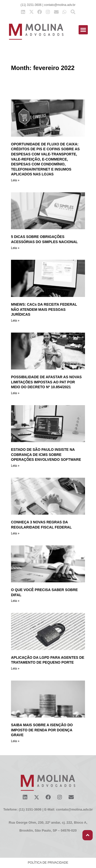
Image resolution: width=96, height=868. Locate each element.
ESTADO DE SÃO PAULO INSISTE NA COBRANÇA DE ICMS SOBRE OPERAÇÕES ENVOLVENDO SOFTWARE (46, 455)
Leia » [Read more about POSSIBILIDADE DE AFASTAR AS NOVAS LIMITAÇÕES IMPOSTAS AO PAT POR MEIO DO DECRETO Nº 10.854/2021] (15, 393)
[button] (83, 30)
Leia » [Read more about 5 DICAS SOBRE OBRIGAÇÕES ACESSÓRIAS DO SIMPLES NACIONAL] (15, 248)
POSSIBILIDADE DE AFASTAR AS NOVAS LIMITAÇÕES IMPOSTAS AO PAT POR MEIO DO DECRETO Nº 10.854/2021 (46, 382)
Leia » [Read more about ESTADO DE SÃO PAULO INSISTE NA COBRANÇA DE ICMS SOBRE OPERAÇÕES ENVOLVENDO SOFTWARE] (15, 466)
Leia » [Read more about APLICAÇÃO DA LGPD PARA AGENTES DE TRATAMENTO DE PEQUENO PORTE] (15, 669)
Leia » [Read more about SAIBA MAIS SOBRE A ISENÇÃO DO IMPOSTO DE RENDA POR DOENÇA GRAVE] (15, 741)
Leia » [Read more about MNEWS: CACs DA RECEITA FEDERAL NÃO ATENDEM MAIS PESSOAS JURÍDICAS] (15, 321)
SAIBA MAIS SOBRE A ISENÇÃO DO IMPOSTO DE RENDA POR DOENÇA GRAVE (42, 730)
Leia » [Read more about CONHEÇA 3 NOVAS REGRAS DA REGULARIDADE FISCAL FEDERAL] (15, 533)
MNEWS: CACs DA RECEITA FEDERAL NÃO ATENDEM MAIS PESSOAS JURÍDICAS (44, 309)
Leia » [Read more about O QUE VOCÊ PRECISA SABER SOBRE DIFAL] (15, 601)
